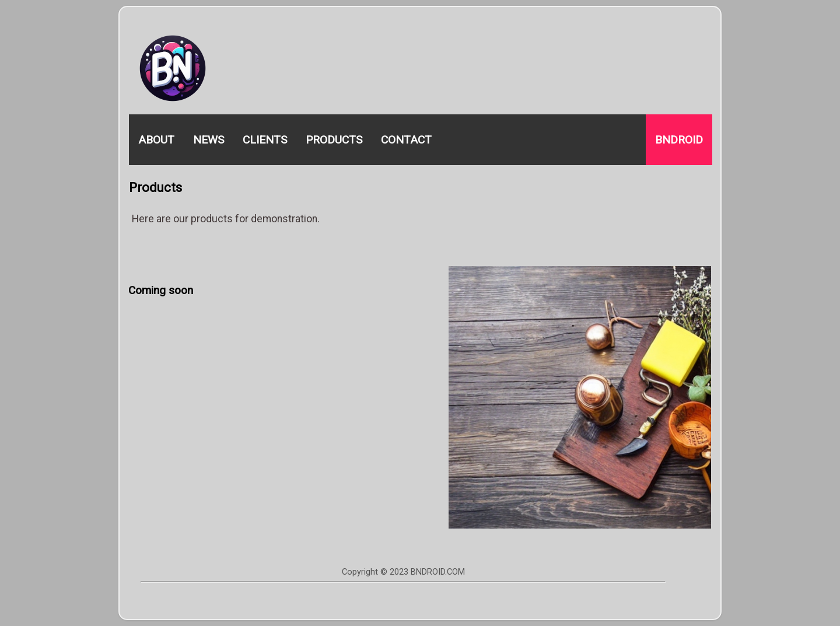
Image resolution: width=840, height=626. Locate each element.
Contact (406, 140)
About (156, 140)
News (209, 140)
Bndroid (679, 140)
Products (334, 140)
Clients (265, 140)
